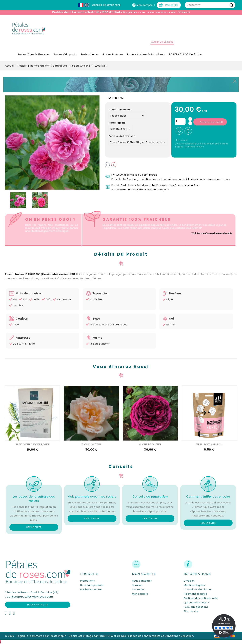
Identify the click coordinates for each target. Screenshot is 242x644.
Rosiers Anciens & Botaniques (146, 54)
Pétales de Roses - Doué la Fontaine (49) (33, 592)
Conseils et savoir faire (106, 5)
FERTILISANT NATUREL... (209, 444)
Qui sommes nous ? (196, 603)
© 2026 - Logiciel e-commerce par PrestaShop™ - (37, 636)
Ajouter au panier (211, 122)
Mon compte (140, 594)
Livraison (189, 581)
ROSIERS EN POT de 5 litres (186, 54)
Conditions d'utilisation (198, 589)
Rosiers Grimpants (65, 54)
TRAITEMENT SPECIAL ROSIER (33, 444)
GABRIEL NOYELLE (92, 444)
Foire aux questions (196, 607)
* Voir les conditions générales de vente (211, 233)
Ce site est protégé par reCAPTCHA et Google (97, 636)
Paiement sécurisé (196, 594)
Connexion (139, 589)
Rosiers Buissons (113, 54)
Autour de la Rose (162, 42)
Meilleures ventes (91, 589)
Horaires (137, 585)
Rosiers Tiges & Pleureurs (34, 54)
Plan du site (191, 611)
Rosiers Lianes (90, 54)
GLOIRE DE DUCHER (150, 444)
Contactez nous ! (194, 147)
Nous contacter (38, 605)
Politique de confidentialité (201, 598)
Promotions (87, 581)
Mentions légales (194, 585)
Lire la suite (34, 527)
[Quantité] (180, 121)
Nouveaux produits (92, 585)
